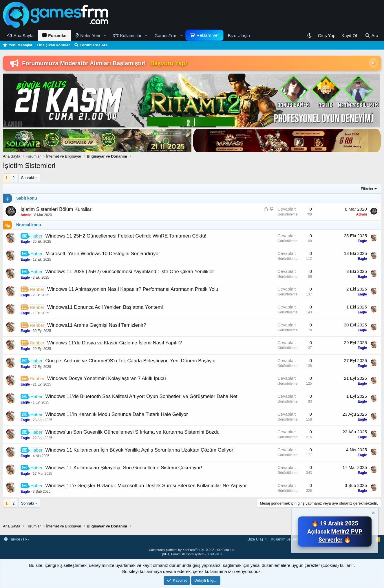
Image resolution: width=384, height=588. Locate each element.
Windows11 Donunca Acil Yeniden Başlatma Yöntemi (105, 307)
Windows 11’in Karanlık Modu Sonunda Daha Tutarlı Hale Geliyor (116, 414)
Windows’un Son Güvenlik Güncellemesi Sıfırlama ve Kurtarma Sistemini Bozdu (132, 432)
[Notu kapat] (373, 514)
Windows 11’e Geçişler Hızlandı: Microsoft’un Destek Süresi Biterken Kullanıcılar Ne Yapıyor (146, 486)
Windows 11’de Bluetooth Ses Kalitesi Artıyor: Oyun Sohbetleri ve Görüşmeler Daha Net (141, 396)
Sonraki (28, 178)
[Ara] (372, 35)
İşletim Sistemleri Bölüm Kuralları (57, 209)
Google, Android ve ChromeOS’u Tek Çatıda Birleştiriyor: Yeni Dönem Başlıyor (130, 361)
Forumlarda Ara (94, 45)
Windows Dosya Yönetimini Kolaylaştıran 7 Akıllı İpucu (107, 378)
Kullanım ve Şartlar (287, 539)
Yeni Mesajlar (21, 45)
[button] (105, 35)
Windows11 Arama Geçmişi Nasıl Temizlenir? (97, 325)
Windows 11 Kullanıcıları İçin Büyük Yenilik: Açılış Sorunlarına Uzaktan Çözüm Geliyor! (140, 450)
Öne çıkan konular (53, 45)
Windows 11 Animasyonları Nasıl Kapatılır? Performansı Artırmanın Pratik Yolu (133, 289)
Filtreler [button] (367, 189)
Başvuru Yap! (169, 63)
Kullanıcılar (131, 35)
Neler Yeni (90, 35)
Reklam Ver (208, 35)
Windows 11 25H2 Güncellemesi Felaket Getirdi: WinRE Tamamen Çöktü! (126, 236)
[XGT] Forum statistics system (192, 554)
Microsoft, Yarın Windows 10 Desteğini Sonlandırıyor (103, 254)
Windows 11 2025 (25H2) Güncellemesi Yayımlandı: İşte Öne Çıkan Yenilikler (129, 272)
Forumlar (57, 35)
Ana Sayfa (24, 35)
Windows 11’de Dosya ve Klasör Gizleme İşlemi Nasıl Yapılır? (115, 343)
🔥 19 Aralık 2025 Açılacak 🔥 (335, 532)
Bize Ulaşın (239, 35)
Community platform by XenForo (192, 550)
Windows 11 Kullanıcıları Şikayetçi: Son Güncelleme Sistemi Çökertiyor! (124, 468)
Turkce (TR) (16, 539)
